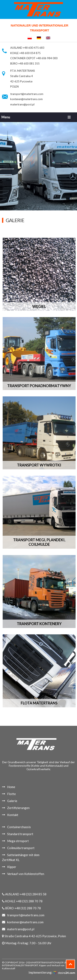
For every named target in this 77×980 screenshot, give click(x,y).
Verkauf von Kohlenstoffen (26, 874)
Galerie (12, 801)
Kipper (12, 867)
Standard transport (20, 834)
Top (75, 963)
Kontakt (13, 815)
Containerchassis (19, 827)
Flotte (11, 794)
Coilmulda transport (21, 848)
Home (11, 787)
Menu (6, 117)
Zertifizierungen (18, 808)
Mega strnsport (18, 841)
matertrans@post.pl (22, 104)
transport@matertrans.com (27, 94)
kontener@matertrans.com (26, 99)
